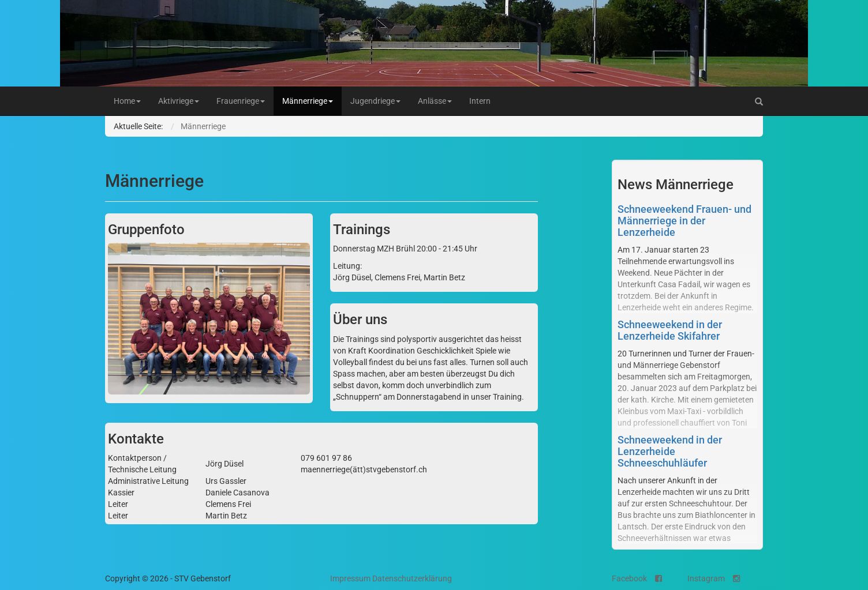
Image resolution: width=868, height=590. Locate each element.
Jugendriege (375, 101)
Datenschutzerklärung (412, 578)
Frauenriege (241, 101)
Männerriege (308, 101)
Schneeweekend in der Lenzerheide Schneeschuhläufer (670, 451)
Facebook (637, 578)
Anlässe (435, 101)
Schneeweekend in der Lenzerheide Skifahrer (670, 330)
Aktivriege (179, 101)
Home (127, 101)
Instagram (714, 578)
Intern (480, 101)
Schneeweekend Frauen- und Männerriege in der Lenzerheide (684, 221)
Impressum (350, 578)
